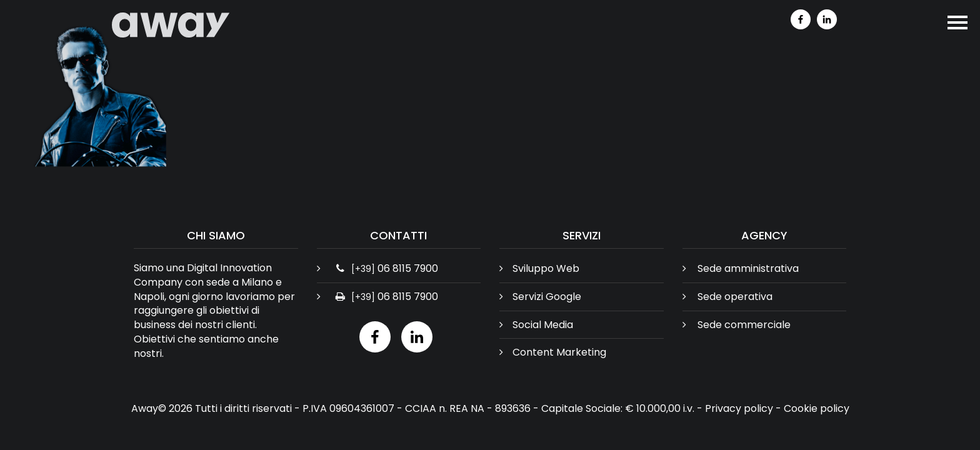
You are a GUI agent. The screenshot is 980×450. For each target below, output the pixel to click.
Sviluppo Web (546, 268)
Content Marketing (559, 352)
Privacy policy (739, 408)
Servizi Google (547, 297)
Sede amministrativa (748, 268)
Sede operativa (735, 297)
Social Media (543, 325)
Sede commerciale (744, 325)
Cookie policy (817, 408)
